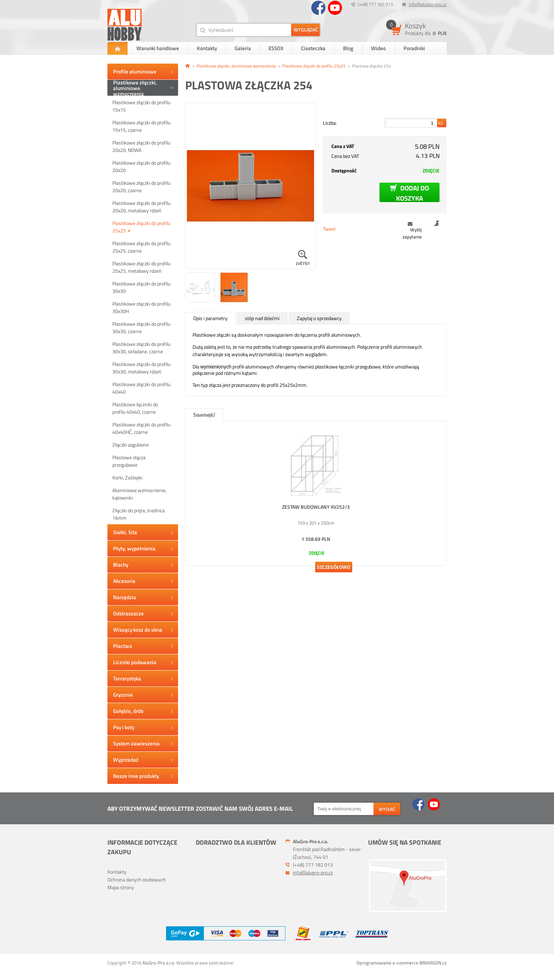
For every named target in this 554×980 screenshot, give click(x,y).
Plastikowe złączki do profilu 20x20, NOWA (141, 146)
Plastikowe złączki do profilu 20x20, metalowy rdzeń (141, 207)
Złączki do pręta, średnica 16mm (138, 514)
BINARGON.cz (433, 963)
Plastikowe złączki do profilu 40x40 (141, 388)
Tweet (329, 229)
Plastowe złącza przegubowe (129, 461)
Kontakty (207, 48)
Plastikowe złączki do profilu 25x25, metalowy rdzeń (141, 267)
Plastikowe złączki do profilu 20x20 (141, 166)
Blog (348, 48)
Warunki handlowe (158, 48)
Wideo (378, 48)
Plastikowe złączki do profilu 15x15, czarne (141, 126)
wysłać (387, 809)
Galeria (243, 48)
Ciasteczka (313, 48)
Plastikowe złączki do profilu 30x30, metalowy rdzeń (141, 368)
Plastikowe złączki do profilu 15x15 (141, 106)
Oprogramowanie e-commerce (387, 963)
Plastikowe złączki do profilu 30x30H (141, 307)
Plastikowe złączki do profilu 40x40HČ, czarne (141, 428)
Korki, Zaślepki (127, 477)
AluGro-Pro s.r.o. (159, 963)
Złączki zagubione (131, 445)
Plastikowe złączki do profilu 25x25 (141, 227)
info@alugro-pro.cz (428, 4)
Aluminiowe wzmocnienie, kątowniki (139, 494)
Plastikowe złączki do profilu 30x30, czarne (141, 327)
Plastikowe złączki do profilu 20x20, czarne (141, 187)
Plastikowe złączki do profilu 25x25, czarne (141, 247)
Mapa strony (121, 887)
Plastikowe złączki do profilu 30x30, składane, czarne (141, 348)
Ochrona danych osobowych (137, 879)
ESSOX (276, 48)
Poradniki (414, 48)
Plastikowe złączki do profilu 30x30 (141, 287)
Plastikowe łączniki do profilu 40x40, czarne (135, 408)
